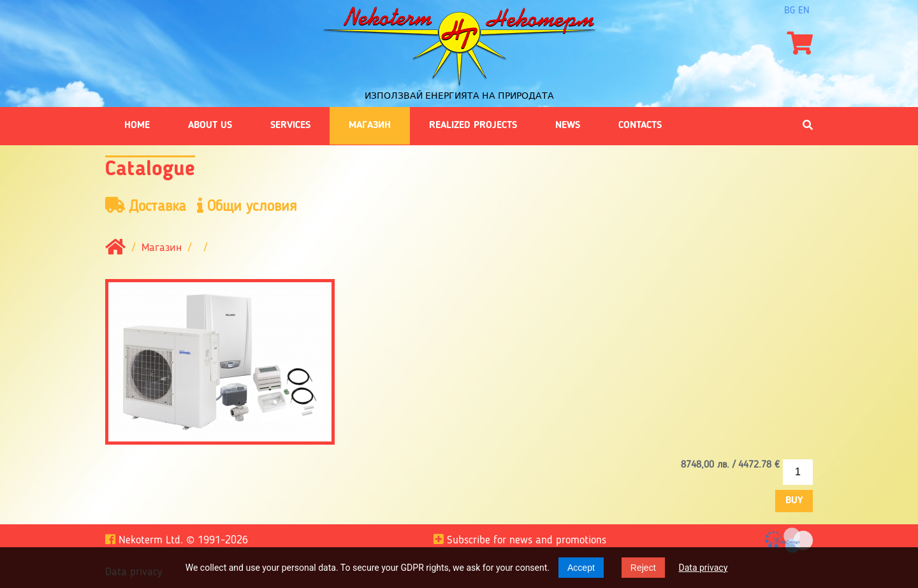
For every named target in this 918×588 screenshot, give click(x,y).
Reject (643, 568)
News (568, 125)
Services (290, 125)
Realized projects (473, 125)
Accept (581, 568)
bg (790, 11)
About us (210, 125)
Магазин (370, 125)
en (804, 11)
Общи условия (247, 206)
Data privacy (703, 568)
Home (137, 125)
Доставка (146, 206)
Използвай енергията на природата (459, 96)
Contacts (640, 125)
